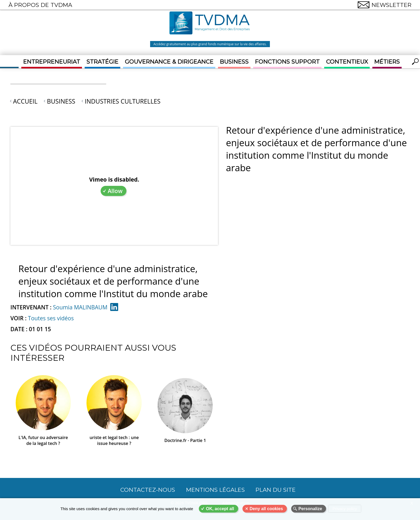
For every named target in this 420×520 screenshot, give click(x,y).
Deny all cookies (266, 509)
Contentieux (347, 62)
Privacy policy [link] (345, 509)
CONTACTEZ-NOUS (148, 490)
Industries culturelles (123, 101)
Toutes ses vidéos (51, 318)
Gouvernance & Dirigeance (169, 62)
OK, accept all (220, 509)
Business (234, 62)
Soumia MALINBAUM (80, 307)
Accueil (25, 101)
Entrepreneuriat (52, 62)
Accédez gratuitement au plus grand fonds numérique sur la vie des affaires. (210, 44)
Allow (115, 191)
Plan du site (276, 490)
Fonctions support (287, 62)
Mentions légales (215, 490)
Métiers (387, 62)
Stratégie (102, 62)
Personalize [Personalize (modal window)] (310, 509)
